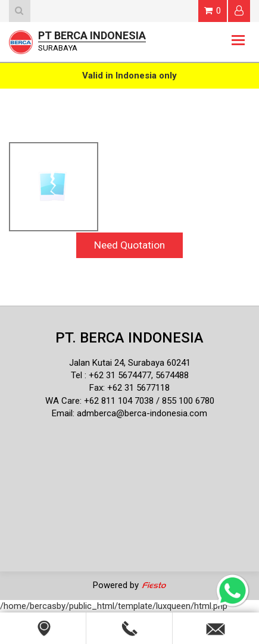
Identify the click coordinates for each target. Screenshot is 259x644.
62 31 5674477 (123, 375)
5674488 (172, 375)
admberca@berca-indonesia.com (142, 413)
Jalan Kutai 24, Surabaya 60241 (130, 363)
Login (239, 10)
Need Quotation (129, 245)
